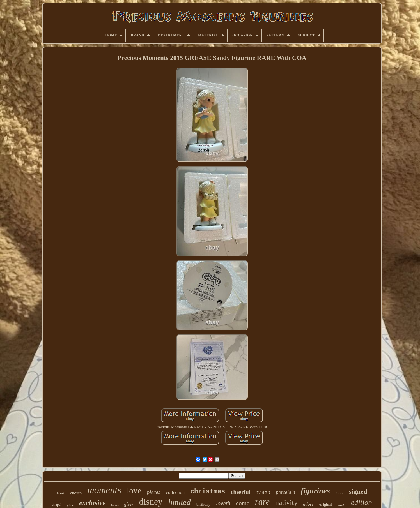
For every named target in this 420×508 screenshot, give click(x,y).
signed (358, 491)
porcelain (285, 492)
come (243, 503)
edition (362, 502)
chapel (57, 504)
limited (179, 502)
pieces (154, 492)
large (339, 493)
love (134, 490)
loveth (223, 503)
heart (60, 493)
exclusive (92, 503)
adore (308, 504)
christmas (208, 492)
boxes (115, 505)
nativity (286, 503)
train (263, 493)
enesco (76, 493)
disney (151, 502)
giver (129, 504)
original (326, 504)
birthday (203, 504)
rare (262, 502)
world (342, 505)
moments (104, 490)
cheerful (240, 492)
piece (70, 505)
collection (175, 492)
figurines (315, 491)
